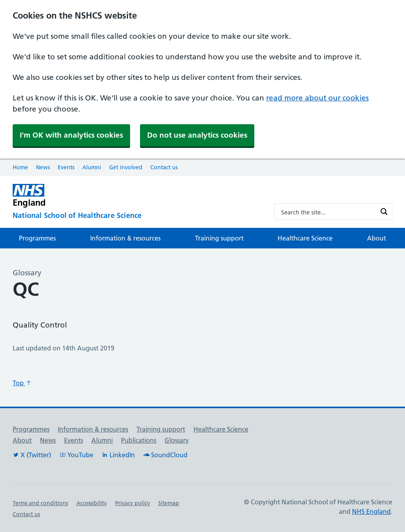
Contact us (164, 167)
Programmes (37, 238)
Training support (219, 238)
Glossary (177, 440)
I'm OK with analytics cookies (71, 135)
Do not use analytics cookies (197, 135)
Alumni (92, 167)
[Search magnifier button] (384, 212)
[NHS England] (137, 196)
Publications (139, 440)
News (43, 167)
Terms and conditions (40, 503)
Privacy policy (132, 503)
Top (22, 383)
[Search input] (328, 212)
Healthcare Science (305, 238)
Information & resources (125, 238)
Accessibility (92, 503)
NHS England (371, 511)
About (377, 238)
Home (20, 167)
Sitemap (169, 503)
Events (66, 167)
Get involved (126, 167)
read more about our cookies (317, 98)
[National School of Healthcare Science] (137, 216)
